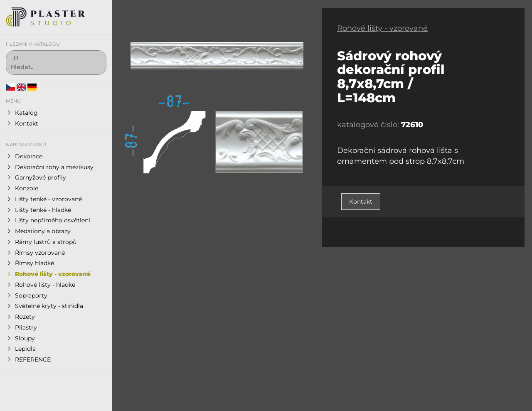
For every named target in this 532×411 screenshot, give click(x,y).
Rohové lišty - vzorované (382, 28)
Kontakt (361, 202)
